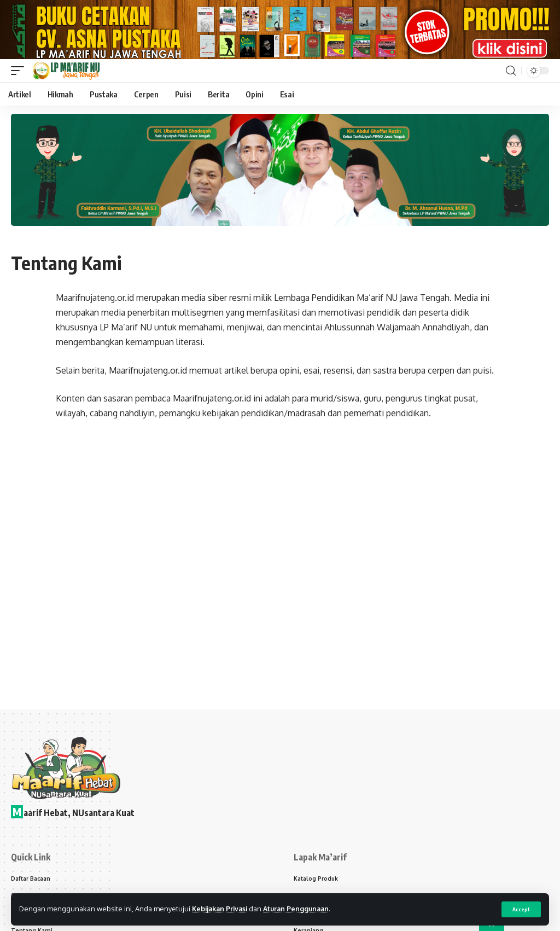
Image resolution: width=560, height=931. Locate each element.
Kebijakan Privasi (221, 909)
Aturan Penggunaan (301, 909)
